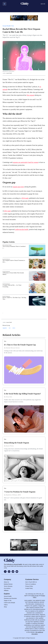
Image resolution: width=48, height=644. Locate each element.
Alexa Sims (9, 397)
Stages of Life (8, 601)
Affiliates (6, 590)
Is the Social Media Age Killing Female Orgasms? (22, 394)
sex (10, 328)
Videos (6, 605)
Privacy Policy (29, 586)
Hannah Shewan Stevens (13, 348)
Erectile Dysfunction (6, 259)
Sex (13, 26)
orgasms (5, 328)
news (14, 328)
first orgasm (30, 95)
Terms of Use (35, 596)
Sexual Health (7, 26)
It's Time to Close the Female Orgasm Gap (20, 345)
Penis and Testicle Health (7, 245)
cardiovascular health (22, 229)
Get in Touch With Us (31, 582)
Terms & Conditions (31, 584)
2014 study (25, 198)
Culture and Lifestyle (9, 603)
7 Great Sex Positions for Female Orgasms (20, 492)
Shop (5, 607)
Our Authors (7, 588)
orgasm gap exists (18, 187)
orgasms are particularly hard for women (26, 162)
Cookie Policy (29, 588)
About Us (6, 582)
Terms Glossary (8, 586)
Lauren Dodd (9, 73)
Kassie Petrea (10, 446)
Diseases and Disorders (10, 598)
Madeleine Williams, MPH (13, 495)
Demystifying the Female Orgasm (17, 443)
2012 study (8, 211)
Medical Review (8, 584)
